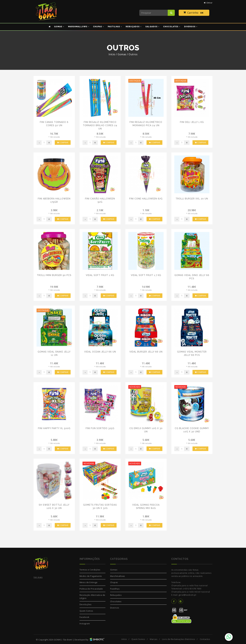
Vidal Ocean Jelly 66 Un (100, 352)
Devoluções (86, 604)
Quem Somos (86, 611)
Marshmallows (118, 576)
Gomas (114, 570)
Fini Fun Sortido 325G (100, 428)
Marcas (154, 639)
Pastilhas (115, 589)
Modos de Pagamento (91, 576)
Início (112, 54)
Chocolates (116, 601)
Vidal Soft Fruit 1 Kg (100, 275)
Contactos (205, 639)
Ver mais (38, 577)
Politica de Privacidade (91, 589)
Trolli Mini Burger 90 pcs (54, 275)
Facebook (84, 617)
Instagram (85, 623)
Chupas (114, 582)
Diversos (115, 608)
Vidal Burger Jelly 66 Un (146, 352)
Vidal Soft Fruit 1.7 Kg (146, 275)
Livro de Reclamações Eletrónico (179, 639)
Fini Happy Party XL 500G (54, 428)
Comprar (63, 143)
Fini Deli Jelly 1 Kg (192, 122)
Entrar (208, 3)
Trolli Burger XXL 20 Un (192, 199)
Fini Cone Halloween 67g (146, 199)
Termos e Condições (90, 570)
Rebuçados (116, 595)
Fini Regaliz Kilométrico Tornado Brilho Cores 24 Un (100, 125)
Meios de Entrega (88, 582)
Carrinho (194, 13)
